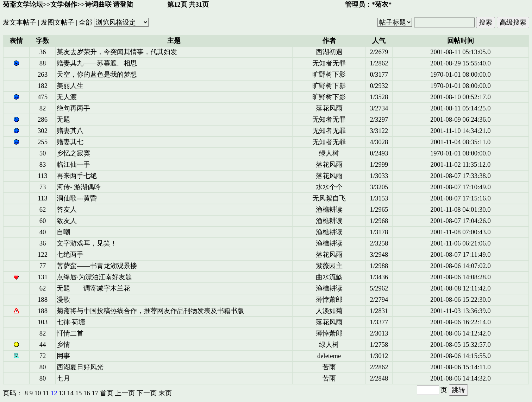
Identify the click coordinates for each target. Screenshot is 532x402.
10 (38, 393)
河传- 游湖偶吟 (79, 187)
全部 (86, 22)
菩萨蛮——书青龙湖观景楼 (97, 266)
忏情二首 (70, 333)
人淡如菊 (329, 311)
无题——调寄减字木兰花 (93, 288)
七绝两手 (70, 254)
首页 (107, 393)
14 (70, 393)
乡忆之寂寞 (73, 153)
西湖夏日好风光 (80, 367)
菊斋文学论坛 (23, 4)
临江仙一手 (73, 164)
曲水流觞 (329, 277)
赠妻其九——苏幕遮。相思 (97, 63)
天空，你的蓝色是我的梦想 (97, 74)
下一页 (147, 393)
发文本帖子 (20, 22)
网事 (63, 356)
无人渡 (67, 97)
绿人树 (329, 153)
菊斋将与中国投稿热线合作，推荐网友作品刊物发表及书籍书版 (150, 311)
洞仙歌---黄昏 (77, 198)
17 (95, 393)
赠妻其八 (70, 131)
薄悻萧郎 (329, 299)
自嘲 (63, 232)
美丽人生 (70, 86)
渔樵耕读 (329, 209)
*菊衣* (382, 4)
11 (46, 393)
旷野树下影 (329, 74)
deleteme (329, 356)
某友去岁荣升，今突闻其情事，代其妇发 (117, 52)
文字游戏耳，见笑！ (87, 243)
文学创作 (64, 4)
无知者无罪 (329, 63)
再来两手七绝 (77, 176)
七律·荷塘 (71, 322)
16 (87, 393)
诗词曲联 (98, 4)
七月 (63, 378)
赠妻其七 (70, 142)
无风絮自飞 (329, 198)
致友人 (67, 221)
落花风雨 (329, 108)
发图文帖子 (58, 22)
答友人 (67, 209)
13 (62, 393)
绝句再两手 (73, 108)
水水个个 (329, 187)
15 (79, 393)
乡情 (63, 344)
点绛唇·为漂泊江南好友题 (94, 277)
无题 (63, 119)
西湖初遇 (329, 52)
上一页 (125, 393)
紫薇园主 (329, 266)
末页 (165, 393)
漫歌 (63, 299)
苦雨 (329, 367)
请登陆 (123, 4)
